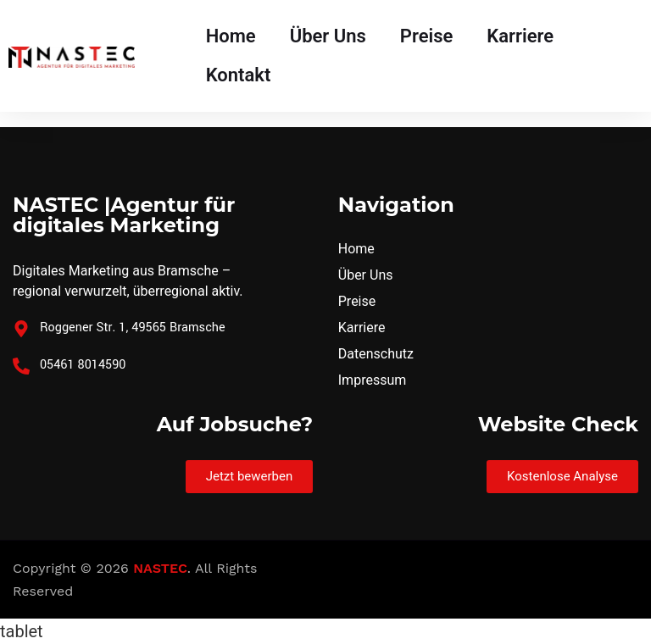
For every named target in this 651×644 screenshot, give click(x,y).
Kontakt (239, 75)
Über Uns (328, 36)
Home (231, 36)
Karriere (520, 36)
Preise (427, 36)
